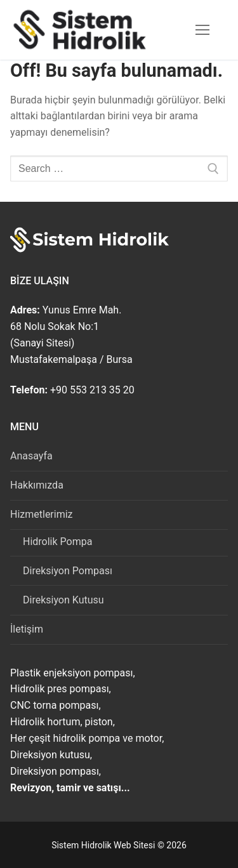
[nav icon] (202, 30)
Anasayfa (31, 456)
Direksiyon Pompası (68, 571)
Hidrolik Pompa (57, 542)
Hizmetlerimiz (43, 514)
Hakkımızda (37, 485)
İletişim (27, 629)
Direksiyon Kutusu (63, 600)
